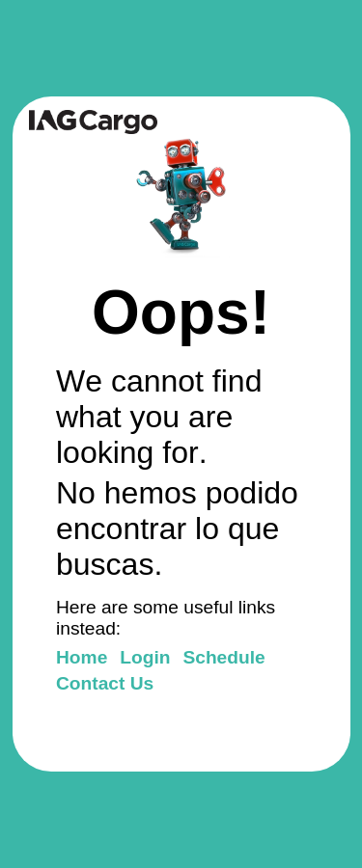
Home (82, 657)
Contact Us (105, 683)
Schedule (223, 657)
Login (145, 657)
